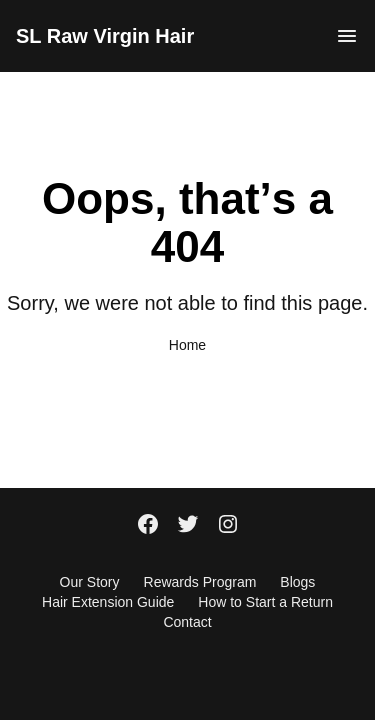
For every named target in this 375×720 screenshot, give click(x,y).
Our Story (90, 582)
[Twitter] (188, 526)
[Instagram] (228, 526)
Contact (187, 622)
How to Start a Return (265, 602)
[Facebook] (148, 526)
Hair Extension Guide (108, 602)
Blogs (297, 582)
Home (187, 345)
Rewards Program (200, 582)
